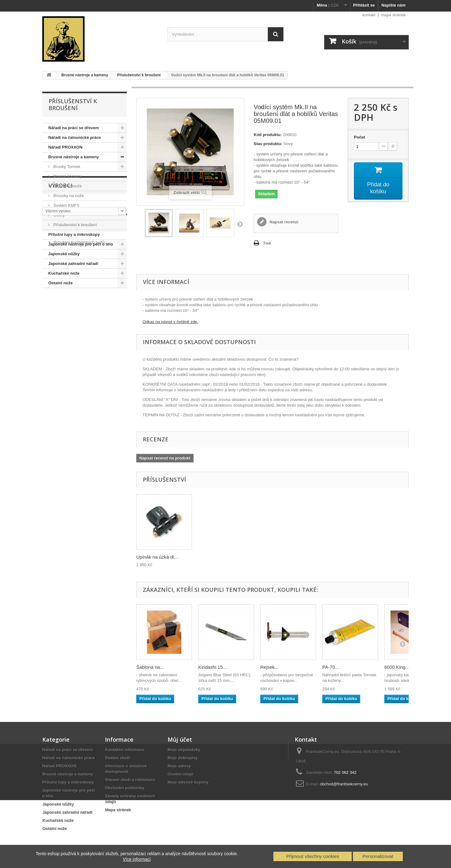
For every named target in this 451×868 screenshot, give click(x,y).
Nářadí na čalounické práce (75, 137)
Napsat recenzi (283, 222)
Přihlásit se (364, 5)
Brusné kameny (67, 176)
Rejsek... (269, 667)
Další (240, 224)
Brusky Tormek (66, 167)
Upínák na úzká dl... (281, 557)
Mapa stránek (118, 810)
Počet (359, 137)
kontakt (369, 15)
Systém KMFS (66, 205)
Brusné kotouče (67, 186)
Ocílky (59, 215)
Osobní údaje (180, 774)
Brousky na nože (68, 196)
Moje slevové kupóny (188, 782)
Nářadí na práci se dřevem (74, 128)
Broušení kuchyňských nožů (78, 370)
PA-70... (331, 667)
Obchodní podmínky (125, 788)
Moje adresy (179, 766)
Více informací (137, 859)
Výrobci (60, 307)
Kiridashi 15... (213, 667)
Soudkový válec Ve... (220, 557)
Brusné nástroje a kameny (74, 157)
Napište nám (394, 5)
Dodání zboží (117, 758)
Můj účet (180, 739)
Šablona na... (150, 667)
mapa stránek (393, 15)
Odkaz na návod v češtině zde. (170, 322)
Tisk (267, 243)
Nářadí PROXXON (65, 147)
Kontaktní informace (125, 750)
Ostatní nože (60, 283)
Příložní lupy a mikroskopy (74, 234)
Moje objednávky (184, 750)
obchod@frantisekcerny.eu (344, 784)
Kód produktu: (268, 135)
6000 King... (397, 667)
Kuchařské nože (64, 273)
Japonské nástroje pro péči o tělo (81, 244)
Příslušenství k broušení (75, 225)
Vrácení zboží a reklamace (130, 780)
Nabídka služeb (73, 353)
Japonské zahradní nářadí (73, 264)
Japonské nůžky (64, 254)
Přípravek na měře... (158, 557)
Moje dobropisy (183, 758)
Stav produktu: (268, 144)
